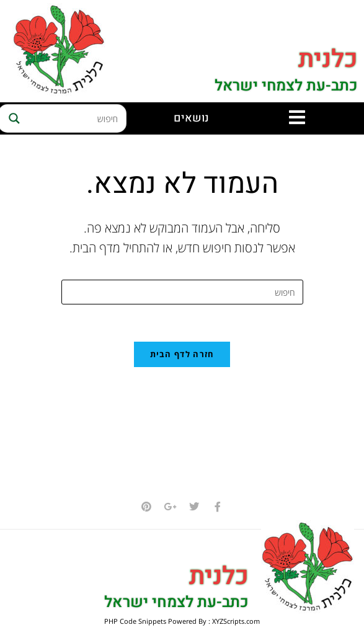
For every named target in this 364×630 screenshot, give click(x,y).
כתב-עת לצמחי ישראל (286, 86)
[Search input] (74, 118)
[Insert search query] (182, 292)
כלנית (328, 60)
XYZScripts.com (236, 622)
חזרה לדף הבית (182, 355)
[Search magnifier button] (12, 118)
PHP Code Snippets (135, 622)
